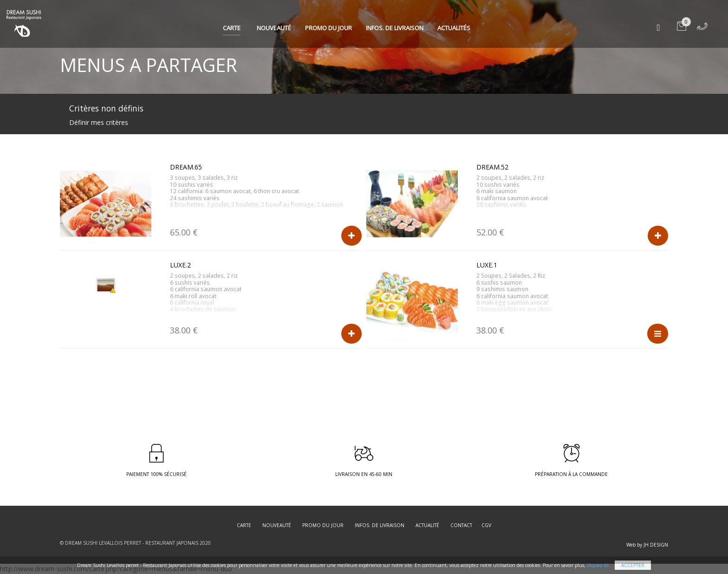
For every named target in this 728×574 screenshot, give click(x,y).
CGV (486, 525)
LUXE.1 (487, 265)
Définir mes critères (99, 122)
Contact (461, 525)
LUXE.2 (180, 265)
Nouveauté (274, 28)
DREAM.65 (186, 167)
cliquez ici (598, 565)
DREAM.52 (492, 167)
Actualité (427, 525)
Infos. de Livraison (395, 28)
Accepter (633, 565)
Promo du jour (328, 28)
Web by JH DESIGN (647, 545)
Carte (232, 28)
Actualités (454, 28)
